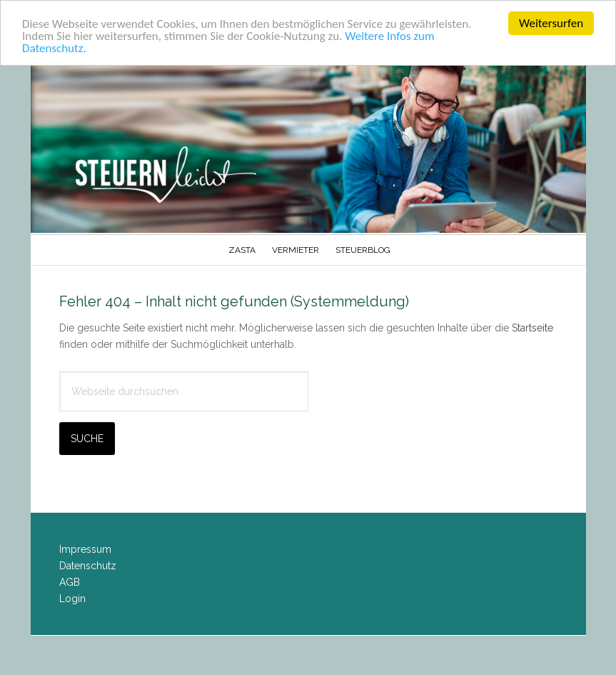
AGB (70, 582)
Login (72, 598)
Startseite (532, 328)
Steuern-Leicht (308, 147)
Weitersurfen (551, 23)
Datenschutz (88, 566)
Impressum (85, 549)
